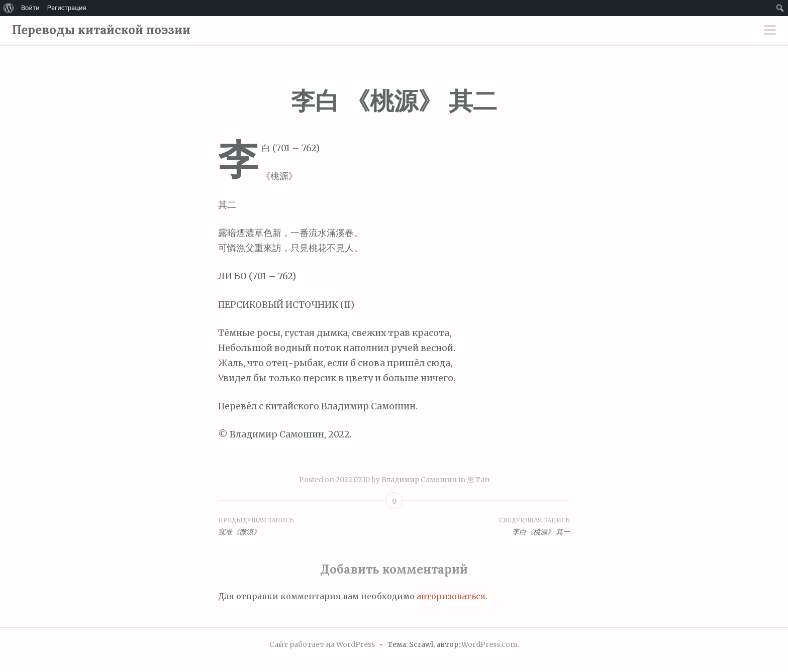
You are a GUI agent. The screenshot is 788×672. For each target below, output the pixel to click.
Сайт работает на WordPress (322, 644)
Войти (30, 8)
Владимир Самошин (419, 480)
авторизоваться (451, 596)
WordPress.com (489, 644)
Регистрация (67, 8)
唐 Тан (478, 480)
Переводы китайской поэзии (101, 30)
